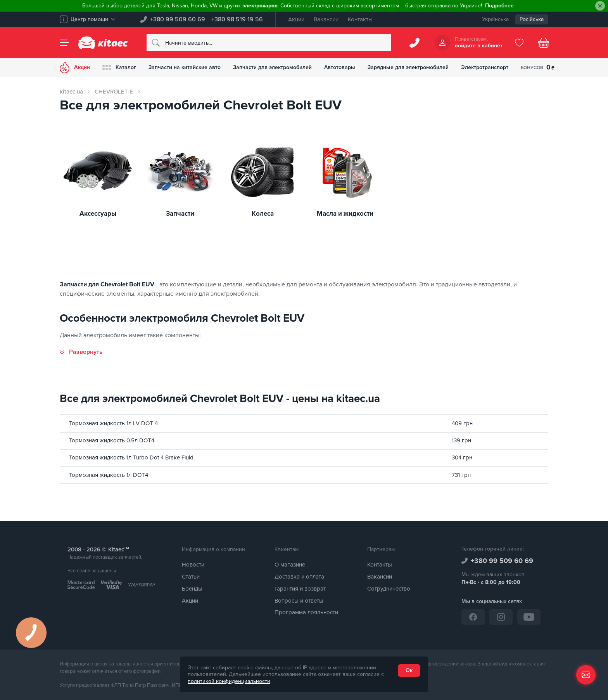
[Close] (600, 6)
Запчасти (180, 214)
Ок (409, 670)
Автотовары (340, 67)
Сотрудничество (389, 589)
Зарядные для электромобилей (408, 67)
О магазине (290, 565)
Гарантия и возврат (300, 589)
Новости (193, 565)
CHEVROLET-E (114, 92)
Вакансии (326, 19)
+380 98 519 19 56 (237, 19)
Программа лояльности (306, 612)
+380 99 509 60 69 (178, 19)
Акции (296, 19)
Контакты (360, 19)
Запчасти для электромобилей (272, 67)
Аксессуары (98, 214)
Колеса (263, 214)
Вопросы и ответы (299, 601)
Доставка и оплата (299, 577)
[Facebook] (473, 617)
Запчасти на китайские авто (185, 67)
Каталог (119, 68)
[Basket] (544, 43)
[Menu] (64, 43)
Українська (495, 19)
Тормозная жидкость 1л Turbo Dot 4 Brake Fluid (131, 457)
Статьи (191, 577)
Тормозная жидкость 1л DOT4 (109, 475)
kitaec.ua (71, 92)
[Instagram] (501, 617)
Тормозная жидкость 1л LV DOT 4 (113, 423)
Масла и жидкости (345, 214)
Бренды (192, 589)
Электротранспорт (485, 67)
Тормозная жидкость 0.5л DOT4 (112, 440)
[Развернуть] (81, 352)
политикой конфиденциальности (229, 681)
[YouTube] (529, 617)
